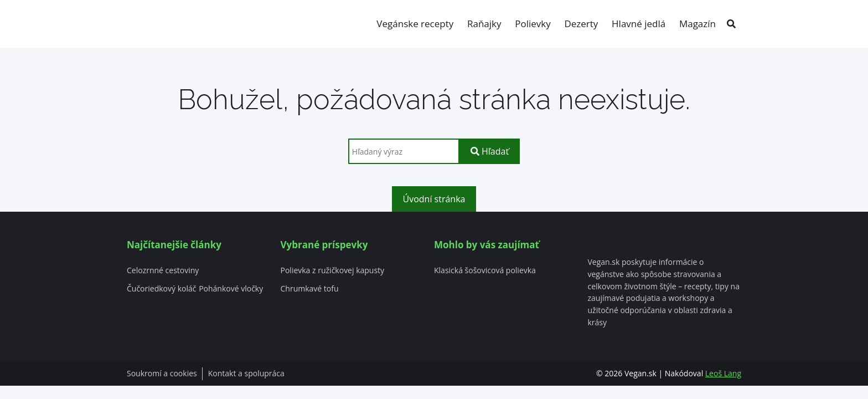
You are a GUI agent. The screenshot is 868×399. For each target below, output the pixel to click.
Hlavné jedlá (639, 24)
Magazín (697, 24)
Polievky (533, 24)
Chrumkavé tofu (310, 289)
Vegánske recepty (415, 24)
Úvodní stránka (434, 199)
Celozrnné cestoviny (163, 271)
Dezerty (581, 24)
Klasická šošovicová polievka (485, 271)
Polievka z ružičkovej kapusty (333, 271)
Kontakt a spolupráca (246, 374)
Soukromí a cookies (162, 374)
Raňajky (484, 24)
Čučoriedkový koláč (161, 289)
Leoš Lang (723, 373)
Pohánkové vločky (231, 289)
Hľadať (490, 151)
